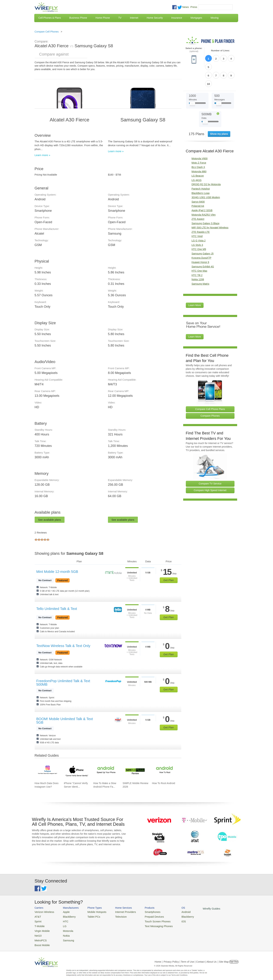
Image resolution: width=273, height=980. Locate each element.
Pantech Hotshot (201, 168)
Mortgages (196, 18)
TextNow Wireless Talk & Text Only (63, 646)
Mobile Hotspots (93, 912)
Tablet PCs (90, 916)
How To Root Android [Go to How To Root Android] (163, 783)
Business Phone (78, 18)
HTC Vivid (197, 216)
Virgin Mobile (41, 929)
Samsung (65, 937)
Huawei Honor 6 (200, 242)
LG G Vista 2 (199, 220)
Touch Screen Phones (148, 920)
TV (120, 18)
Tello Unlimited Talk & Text (57, 609)
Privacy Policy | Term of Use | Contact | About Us (190, 958)
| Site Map (223, 958)
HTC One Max (199, 250)
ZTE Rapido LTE (201, 212)
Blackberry (175, 916)
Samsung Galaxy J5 (203, 233)
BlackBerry (66, 916)
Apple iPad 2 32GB (202, 190)
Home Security (155, 18)
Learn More (195, 285)
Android (174, 912)
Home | (159, 958)
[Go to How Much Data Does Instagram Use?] (47, 771)
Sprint (38, 920)
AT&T (37, 916)
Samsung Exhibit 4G (203, 246)
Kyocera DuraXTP (202, 237)
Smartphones (144, 912)
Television (115, 916)
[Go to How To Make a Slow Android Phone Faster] (106, 771)
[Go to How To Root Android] (165, 771)
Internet (134, 18)
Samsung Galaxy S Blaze (206, 203)
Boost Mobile (41, 941)
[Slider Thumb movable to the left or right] (192, 84)
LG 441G (197, 160)
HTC (63, 920)
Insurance (177, 18)
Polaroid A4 (198, 186)
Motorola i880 (199, 151)
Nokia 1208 (198, 259)
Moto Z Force (199, 142)
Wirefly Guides (197, 908)
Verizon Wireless (43, 912)
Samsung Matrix (200, 263)
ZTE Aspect (198, 199)
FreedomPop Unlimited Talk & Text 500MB (63, 683)
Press (194, 7)
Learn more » (42, 155)
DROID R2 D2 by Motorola (206, 164)
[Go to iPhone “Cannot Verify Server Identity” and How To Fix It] (76, 771)
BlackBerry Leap (201, 173)
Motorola (65, 929)
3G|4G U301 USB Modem (206, 177)
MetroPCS (40, 937)
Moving (215, 18)
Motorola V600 (200, 138)
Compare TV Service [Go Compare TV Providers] (210, 463)
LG (62, 924)
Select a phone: (194, 50)
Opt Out (234, 958)
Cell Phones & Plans (50, 18)
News (186, 7)
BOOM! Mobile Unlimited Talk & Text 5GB (65, 721)
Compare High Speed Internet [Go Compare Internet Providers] (210, 470)
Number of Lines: (221, 51)
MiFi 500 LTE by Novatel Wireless (210, 207)
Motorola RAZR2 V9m (204, 194)
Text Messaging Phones (149, 924)
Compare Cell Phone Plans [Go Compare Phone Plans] (210, 389)
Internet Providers (119, 912)
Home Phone (103, 18)
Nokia (63, 933)
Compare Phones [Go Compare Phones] (210, 395)
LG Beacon (198, 155)
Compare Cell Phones (47, 32)
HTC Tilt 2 (197, 255)
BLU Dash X (198, 147)
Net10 (38, 933)
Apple (63, 912)
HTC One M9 (199, 229)
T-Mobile (39, 924)
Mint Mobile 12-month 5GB (57, 572)
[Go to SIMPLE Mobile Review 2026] (135, 771)
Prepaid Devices (145, 916)
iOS (172, 920)
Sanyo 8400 (198, 181)
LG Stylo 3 (197, 225)
